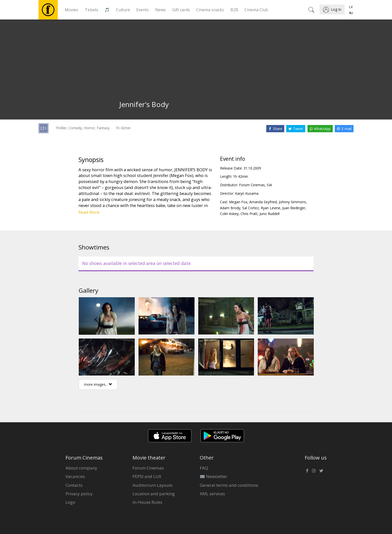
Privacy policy (79, 494)
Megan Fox (238, 202)
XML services (212, 494)
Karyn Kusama (247, 193)
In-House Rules (147, 502)
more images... (98, 384)
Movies (71, 10)
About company (81, 468)
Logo (70, 502)
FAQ (204, 468)
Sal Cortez (250, 208)
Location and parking (154, 494)
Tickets (91, 10)
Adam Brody (230, 208)
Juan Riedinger (294, 208)
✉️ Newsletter (213, 476)
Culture (123, 10)
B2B (234, 10)
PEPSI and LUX (147, 476)
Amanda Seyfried (263, 202)
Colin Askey (229, 214)
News (160, 10)
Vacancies (75, 476)
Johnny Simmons (292, 202)
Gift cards (181, 10)
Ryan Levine (270, 208)
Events (142, 10)
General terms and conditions (229, 485)
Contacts (74, 485)
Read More (89, 212)
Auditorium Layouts (152, 485)
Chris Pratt (249, 214)
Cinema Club (256, 10)
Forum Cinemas (148, 468)
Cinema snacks (210, 10)
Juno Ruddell (269, 214)
